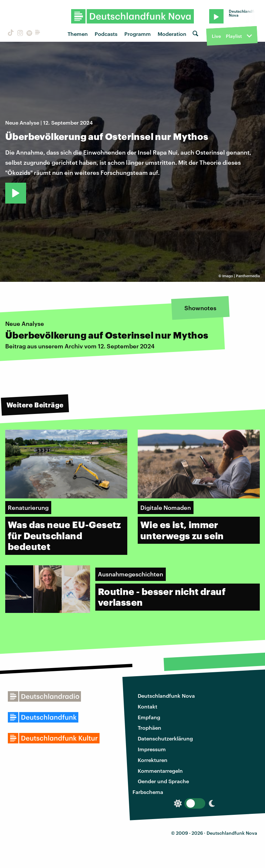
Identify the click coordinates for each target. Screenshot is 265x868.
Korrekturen (153, 760)
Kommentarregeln (160, 771)
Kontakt (148, 706)
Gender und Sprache (163, 781)
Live (216, 36)
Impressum (152, 749)
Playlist (234, 36)
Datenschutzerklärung (165, 738)
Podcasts (106, 34)
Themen (78, 34)
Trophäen (149, 728)
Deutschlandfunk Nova (166, 696)
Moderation (172, 34)
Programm (138, 34)
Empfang (149, 717)
